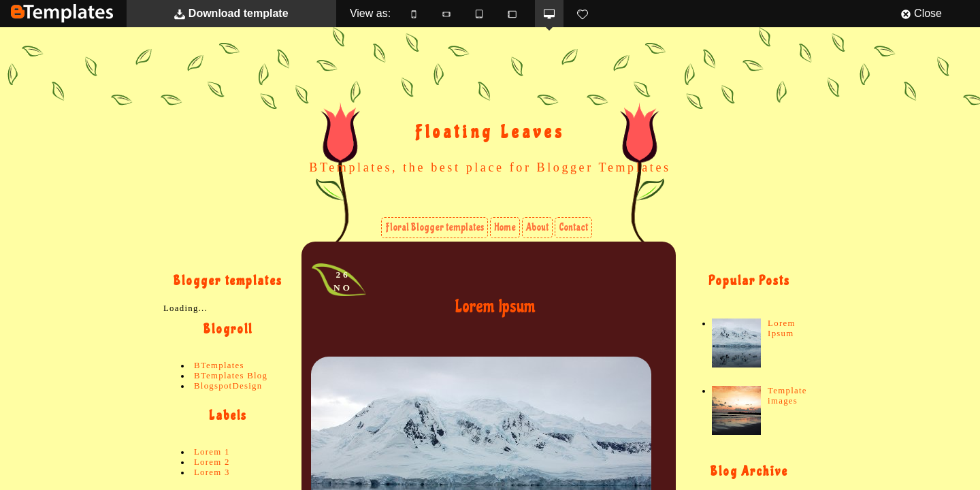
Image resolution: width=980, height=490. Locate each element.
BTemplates (62, 13)
